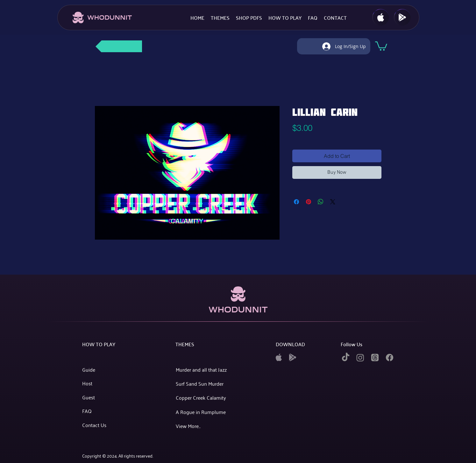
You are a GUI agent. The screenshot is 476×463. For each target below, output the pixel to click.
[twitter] (375, 358)
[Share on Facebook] (296, 202)
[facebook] (390, 358)
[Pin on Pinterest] (309, 202)
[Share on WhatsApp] (321, 202)
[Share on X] (333, 202)
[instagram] (360, 358)
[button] (381, 46)
